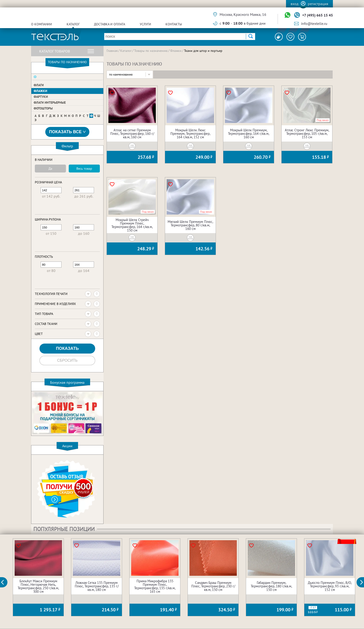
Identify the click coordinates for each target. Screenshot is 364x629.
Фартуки (41, 97)
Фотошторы (43, 108)
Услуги (145, 24)
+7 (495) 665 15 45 (318, 15)
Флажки (40, 91)
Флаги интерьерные (50, 103)
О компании (42, 24)
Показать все (67, 132)
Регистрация (318, 4)
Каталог (73, 24)
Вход (295, 4)
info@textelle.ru (314, 23)
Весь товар (84, 169)
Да (50, 169)
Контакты (174, 24)
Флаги (39, 85)
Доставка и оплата (110, 24)
